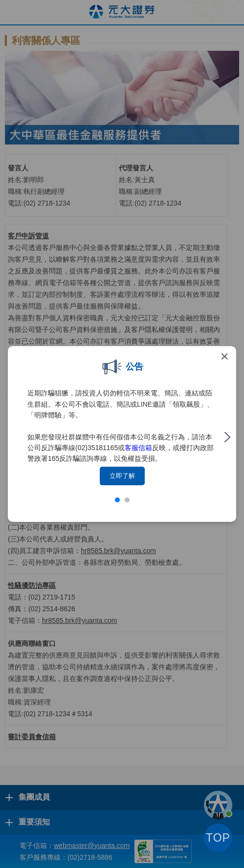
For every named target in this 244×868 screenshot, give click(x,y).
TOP (218, 838)
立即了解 (122, 476)
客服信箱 (138, 448)
